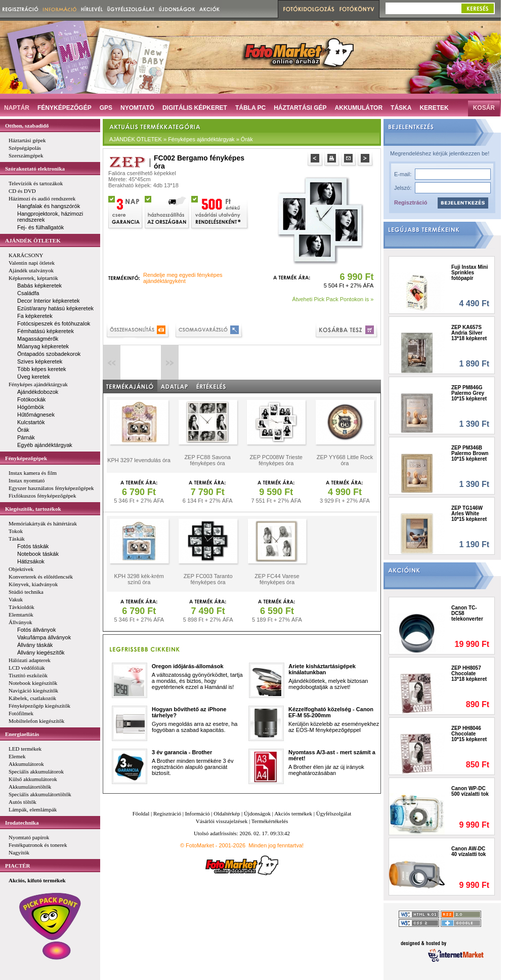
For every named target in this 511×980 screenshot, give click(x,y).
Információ (198, 813)
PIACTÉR (18, 866)
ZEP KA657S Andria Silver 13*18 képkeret (469, 333)
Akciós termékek (293, 813)
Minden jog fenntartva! (276, 845)
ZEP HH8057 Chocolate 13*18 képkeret (469, 673)
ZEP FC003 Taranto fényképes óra (208, 579)
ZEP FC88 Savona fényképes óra (207, 460)
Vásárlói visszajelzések (222, 821)
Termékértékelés (270, 821)
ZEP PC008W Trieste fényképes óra (276, 460)
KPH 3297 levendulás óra (139, 460)
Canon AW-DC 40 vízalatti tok (469, 851)
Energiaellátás (22, 734)
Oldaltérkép (227, 813)
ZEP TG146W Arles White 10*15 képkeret (469, 514)
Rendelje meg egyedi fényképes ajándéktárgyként (183, 278)
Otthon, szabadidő (27, 126)
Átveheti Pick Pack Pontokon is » (333, 299)
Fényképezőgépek (26, 458)
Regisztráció (411, 202)
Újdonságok (257, 813)
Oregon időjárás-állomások (188, 666)
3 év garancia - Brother (182, 752)
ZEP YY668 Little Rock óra (345, 460)
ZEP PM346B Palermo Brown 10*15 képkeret (470, 453)
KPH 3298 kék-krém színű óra (139, 579)
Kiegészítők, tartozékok (33, 509)
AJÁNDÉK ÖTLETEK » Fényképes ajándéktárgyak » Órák (181, 139)
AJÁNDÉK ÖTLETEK (33, 240)
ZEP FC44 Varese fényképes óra (277, 579)
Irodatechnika (22, 823)
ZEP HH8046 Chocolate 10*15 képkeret (469, 734)
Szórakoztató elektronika (35, 169)
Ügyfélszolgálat (334, 813)
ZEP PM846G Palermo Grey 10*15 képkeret (469, 393)
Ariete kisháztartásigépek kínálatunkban (322, 669)
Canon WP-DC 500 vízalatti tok (470, 791)
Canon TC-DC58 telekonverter (467, 613)
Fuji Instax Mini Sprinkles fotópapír (470, 273)
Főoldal (141, 813)
